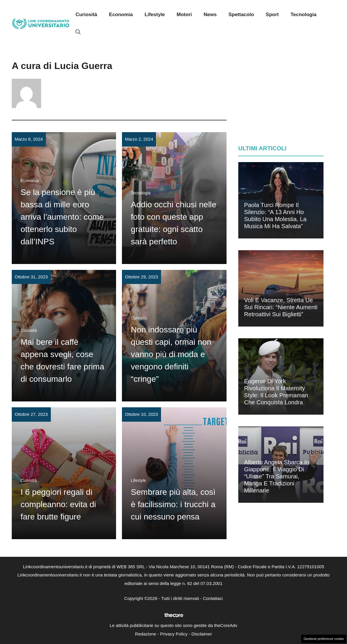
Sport (272, 15)
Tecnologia (304, 15)
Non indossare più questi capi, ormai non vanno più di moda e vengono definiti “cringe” (171, 354)
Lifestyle (155, 15)
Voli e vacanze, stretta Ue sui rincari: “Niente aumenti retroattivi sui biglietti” (281, 307)
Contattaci (213, 598)
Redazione (146, 634)
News (210, 15)
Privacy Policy (174, 634)
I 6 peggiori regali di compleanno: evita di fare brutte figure (58, 504)
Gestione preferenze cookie (324, 639)
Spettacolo (241, 15)
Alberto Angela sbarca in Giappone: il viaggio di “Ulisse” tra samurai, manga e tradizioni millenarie (277, 476)
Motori (184, 15)
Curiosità (86, 15)
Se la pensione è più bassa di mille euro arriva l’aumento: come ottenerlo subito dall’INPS (62, 217)
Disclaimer (202, 634)
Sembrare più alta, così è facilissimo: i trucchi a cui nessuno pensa (173, 504)
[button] (78, 32)
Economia (121, 15)
